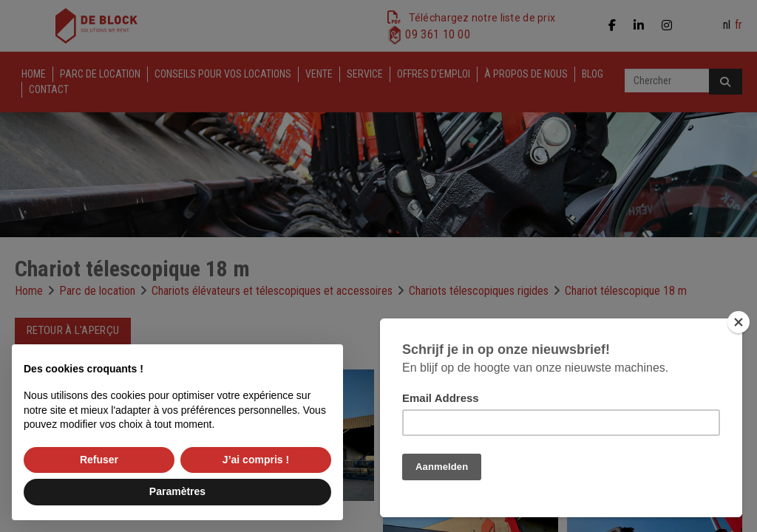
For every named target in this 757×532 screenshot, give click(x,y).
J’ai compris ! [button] (256, 460)
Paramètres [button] (177, 491)
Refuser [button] (99, 460)
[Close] (739, 322)
